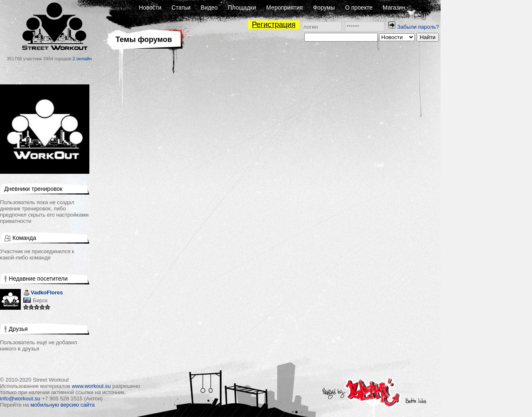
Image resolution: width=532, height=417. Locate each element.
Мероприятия (285, 7)
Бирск (40, 300)
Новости (150, 7)
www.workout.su (91, 386)
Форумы (324, 7)
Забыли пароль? (418, 27)
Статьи (181, 7)
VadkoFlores (43, 293)
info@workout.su (20, 398)
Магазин (394, 7)
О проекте (359, 7)
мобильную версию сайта (63, 405)
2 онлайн (82, 59)
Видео (209, 7)
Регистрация (274, 25)
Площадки (242, 7)
